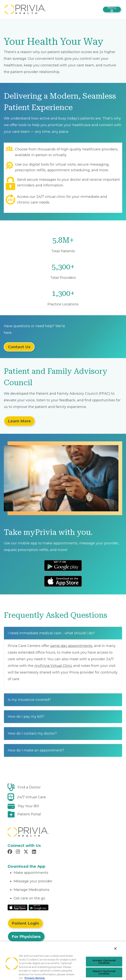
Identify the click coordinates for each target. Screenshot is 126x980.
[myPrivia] (25, 9)
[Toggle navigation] (112, 9)
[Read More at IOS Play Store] (17, 907)
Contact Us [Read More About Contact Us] (19, 347)
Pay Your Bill (28, 806)
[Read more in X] (26, 852)
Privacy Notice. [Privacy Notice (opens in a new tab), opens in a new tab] (35, 978)
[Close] (115, 949)
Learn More (19, 421)
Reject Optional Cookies (104, 972)
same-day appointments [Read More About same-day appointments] (71, 646)
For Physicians (26, 937)
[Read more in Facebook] (10, 852)
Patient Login (25, 923)
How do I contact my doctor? (32, 733)
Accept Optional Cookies (104, 962)
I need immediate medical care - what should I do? (51, 633)
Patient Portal (29, 814)
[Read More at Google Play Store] (38, 907)
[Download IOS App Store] (63, 581)
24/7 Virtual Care (31, 797)
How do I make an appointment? (36, 750)
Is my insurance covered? (29, 700)
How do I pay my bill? (26, 717)
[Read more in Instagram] (18, 852)
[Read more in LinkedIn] (35, 852)
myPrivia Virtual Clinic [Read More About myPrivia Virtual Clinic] (53, 666)
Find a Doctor (29, 787)
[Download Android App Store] (63, 565)
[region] (63, 961)
